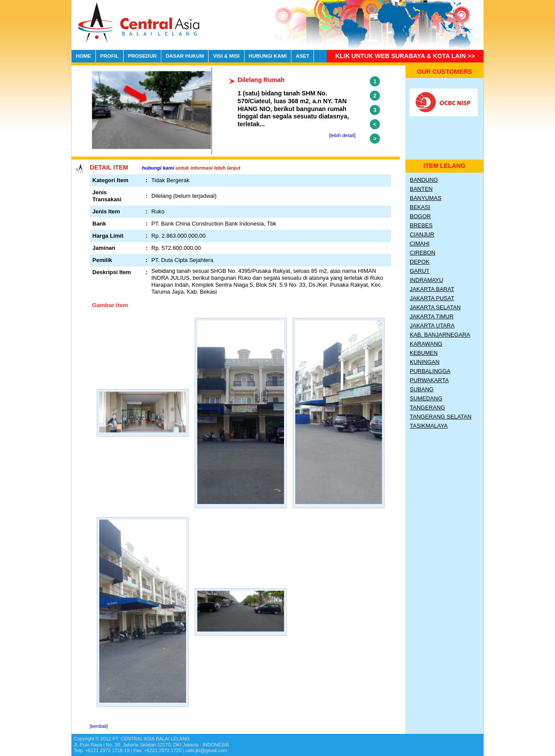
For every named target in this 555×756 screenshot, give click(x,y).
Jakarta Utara (432, 326)
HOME (83, 56)
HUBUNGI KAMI (268, 56)
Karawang (426, 344)
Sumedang (426, 398)
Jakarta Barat (432, 289)
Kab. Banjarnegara (440, 335)
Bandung (424, 180)
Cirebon (423, 253)
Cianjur (422, 234)
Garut (420, 271)
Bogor (420, 216)
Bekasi (420, 207)
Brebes (421, 225)
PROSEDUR (142, 56)
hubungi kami (158, 168)
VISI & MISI (226, 56)
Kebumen (424, 353)
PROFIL (109, 56)
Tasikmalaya (429, 426)
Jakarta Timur (432, 316)
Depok (420, 262)
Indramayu (426, 280)
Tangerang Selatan (441, 417)
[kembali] (99, 726)
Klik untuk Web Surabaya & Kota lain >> (405, 56)
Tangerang (427, 407)
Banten (421, 189)
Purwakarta (429, 380)
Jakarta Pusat (432, 298)
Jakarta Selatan (435, 307)
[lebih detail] (342, 135)
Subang (422, 389)
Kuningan (425, 362)
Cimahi (420, 244)
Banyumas (426, 198)
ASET (302, 56)
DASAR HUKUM (185, 56)
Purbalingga (430, 371)
